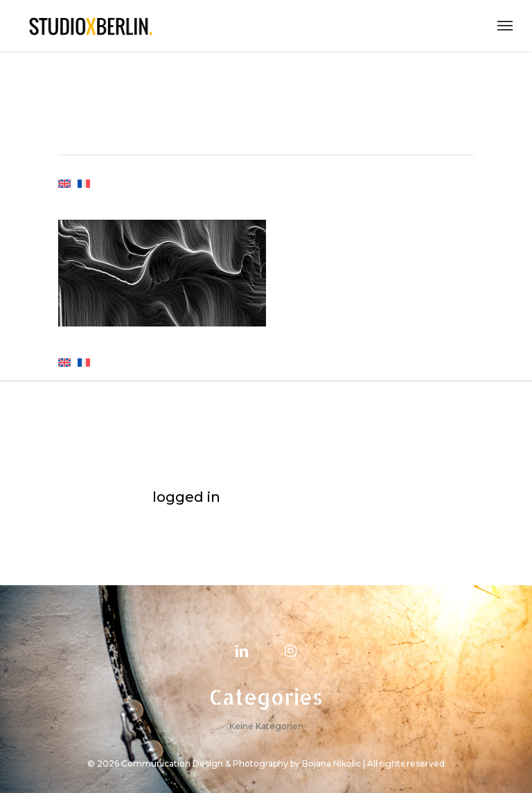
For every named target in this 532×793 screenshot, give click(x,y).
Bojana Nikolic (331, 764)
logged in (186, 497)
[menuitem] (64, 190)
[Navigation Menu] (505, 26)
